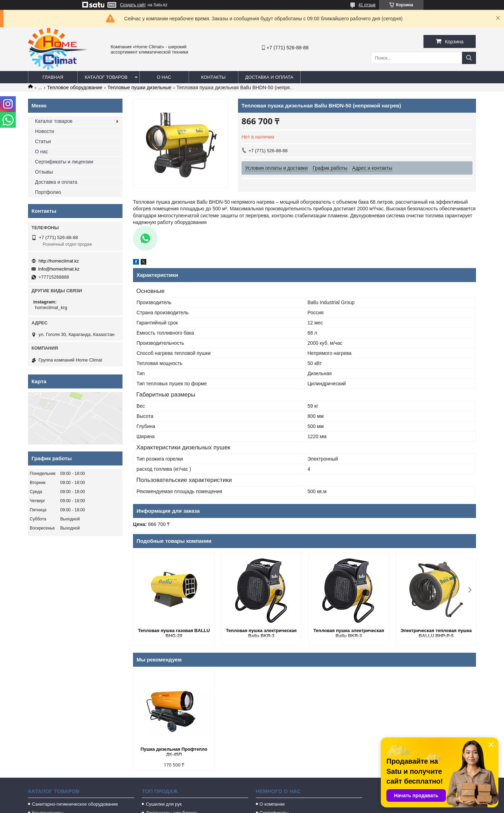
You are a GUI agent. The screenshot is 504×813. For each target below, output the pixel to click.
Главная (53, 77)
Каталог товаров (106, 77)
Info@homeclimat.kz (59, 269)
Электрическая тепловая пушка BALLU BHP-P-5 (435, 633)
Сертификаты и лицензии (64, 162)
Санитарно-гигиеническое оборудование (75, 804)
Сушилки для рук (164, 804)
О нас (164, 77)
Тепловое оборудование (75, 87)
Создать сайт (133, 5)
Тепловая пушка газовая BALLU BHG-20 (174, 633)
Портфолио (48, 192)
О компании (272, 804)
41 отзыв (367, 5)
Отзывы (44, 172)
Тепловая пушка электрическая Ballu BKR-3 (261, 633)
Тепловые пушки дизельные (139, 87)
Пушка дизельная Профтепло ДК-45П (174, 752)
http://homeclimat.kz (59, 261)
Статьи (43, 141)
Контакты (213, 77)
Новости (44, 131)
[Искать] (469, 58)
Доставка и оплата (269, 77)
